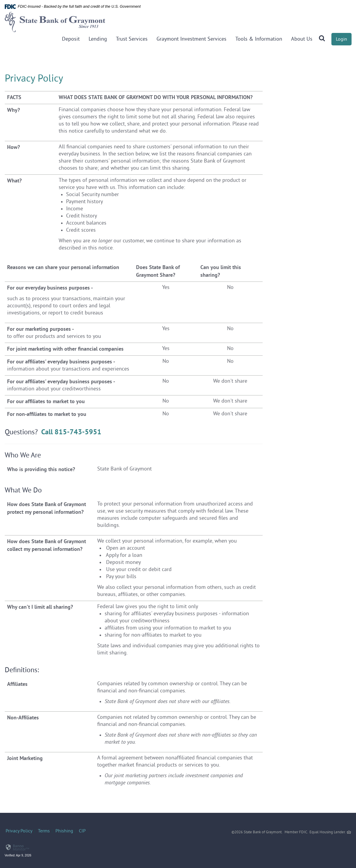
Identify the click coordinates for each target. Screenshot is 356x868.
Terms (44, 831)
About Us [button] (302, 39)
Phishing (64, 831)
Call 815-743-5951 (71, 432)
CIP (82, 831)
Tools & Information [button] (259, 39)
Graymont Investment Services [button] (191, 39)
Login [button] (341, 39)
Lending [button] (98, 39)
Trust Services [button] (132, 39)
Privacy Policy (19, 831)
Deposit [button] (71, 39)
